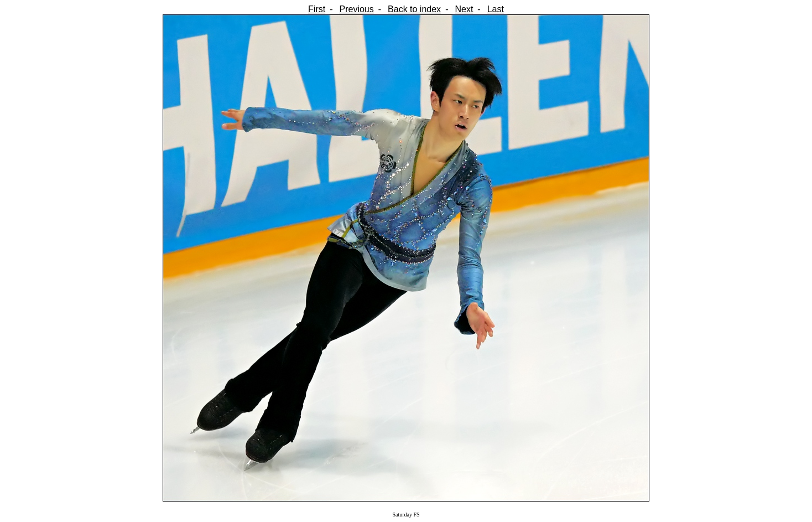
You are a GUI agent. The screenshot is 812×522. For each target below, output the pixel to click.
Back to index (414, 9)
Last (496, 9)
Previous (356, 9)
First (317, 9)
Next (464, 9)
